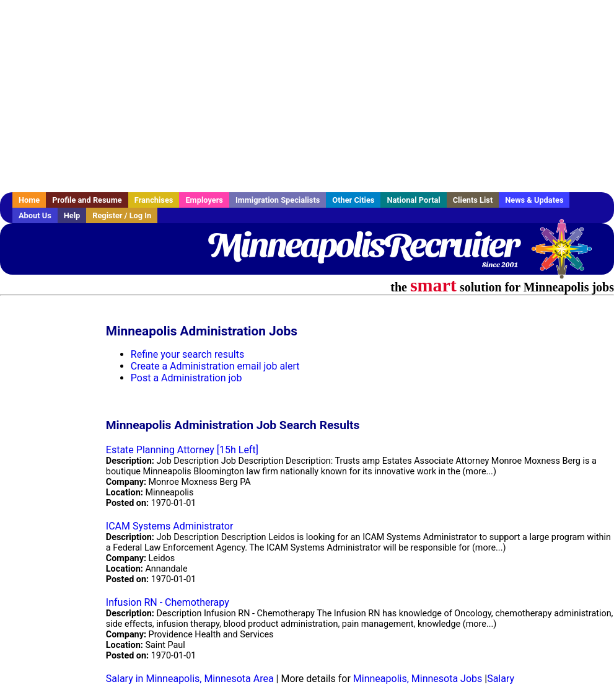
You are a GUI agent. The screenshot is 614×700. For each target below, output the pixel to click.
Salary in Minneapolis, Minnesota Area (190, 679)
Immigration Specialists (278, 200)
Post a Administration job (186, 378)
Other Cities (353, 200)
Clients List (473, 200)
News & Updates (534, 200)
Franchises (154, 200)
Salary (501, 679)
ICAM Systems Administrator (169, 526)
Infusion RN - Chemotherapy (168, 602)
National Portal (413, 200)
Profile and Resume (87, 200)
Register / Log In (122, 215)
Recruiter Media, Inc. (568, 255)
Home (29, 200)
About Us (35, 215)
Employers (204, 200)
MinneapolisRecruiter (362, 245)
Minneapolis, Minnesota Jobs (418, 679)
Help (72, 215)
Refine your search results (187, 354)
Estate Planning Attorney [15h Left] (182, 450)
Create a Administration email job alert (215, 366)
